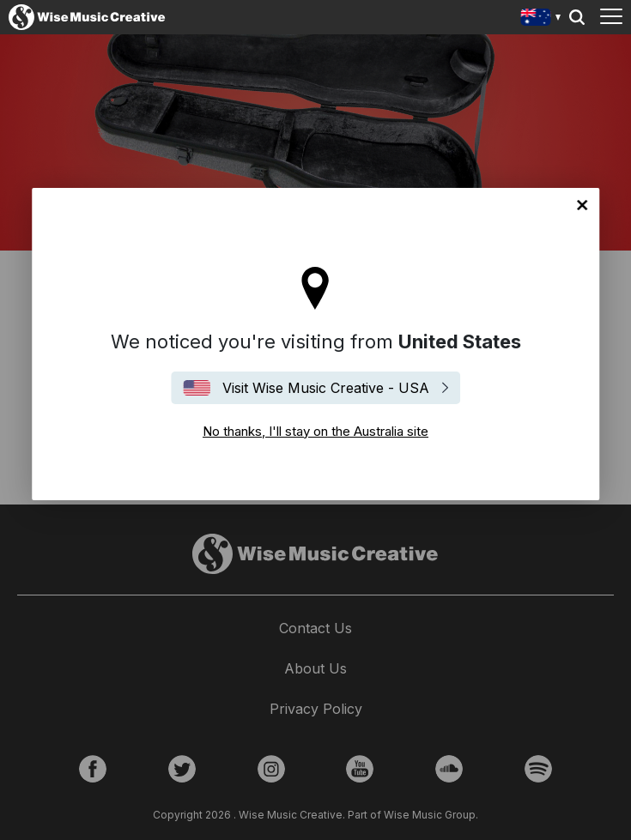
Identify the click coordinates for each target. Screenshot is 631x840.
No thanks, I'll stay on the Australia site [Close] (582, 205)
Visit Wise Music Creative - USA (326, 388)
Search (577, 17)
